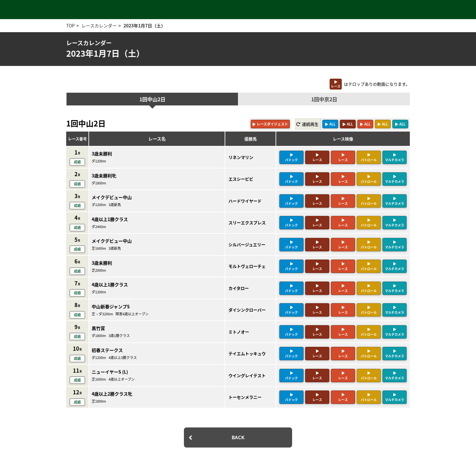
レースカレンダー (99, 25)
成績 (77, 162)
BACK (238, 437)
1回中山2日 (152, 99)
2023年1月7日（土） (144, 25)
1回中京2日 (324, 99)
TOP (70, 25)
